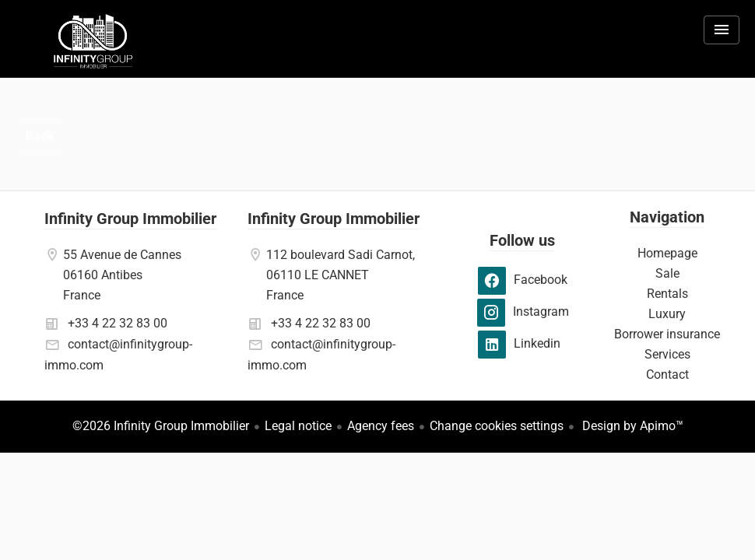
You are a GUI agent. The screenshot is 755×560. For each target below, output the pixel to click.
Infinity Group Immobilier (130, 219)
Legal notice (298, 426)
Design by (631, 426)
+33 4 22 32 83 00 (118, 323)
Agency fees (381, 426)
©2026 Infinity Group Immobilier (161, 426)
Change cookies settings (497, 426)
